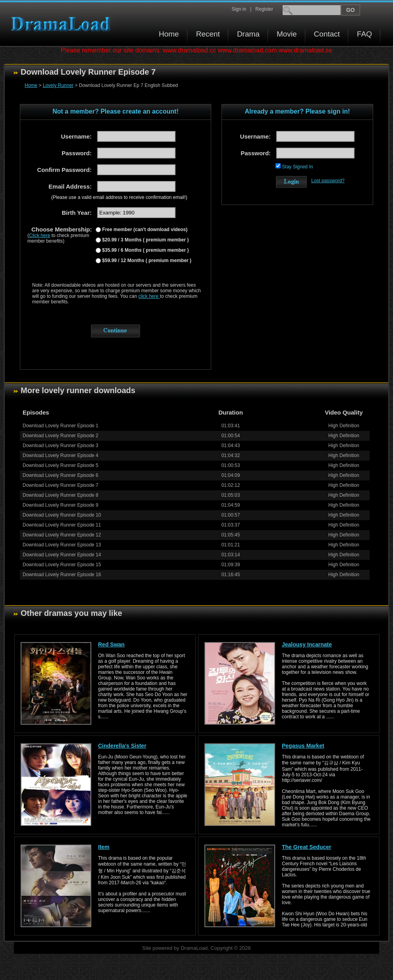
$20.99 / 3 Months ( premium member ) (145, 240)
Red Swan (111, 644)
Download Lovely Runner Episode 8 (61, 495)
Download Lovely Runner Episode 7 (61, 485)
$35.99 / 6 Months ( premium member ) (145, 250)
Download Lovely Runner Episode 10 (62, 515)
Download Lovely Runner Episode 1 (61, 426)
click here (149, 296)
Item (104, 847)
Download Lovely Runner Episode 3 (61, 446)
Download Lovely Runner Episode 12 (62, 535)
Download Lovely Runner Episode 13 (62, 545)
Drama (248, 34)
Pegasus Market (303, 746)
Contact (327, 34)
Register (264, 9)
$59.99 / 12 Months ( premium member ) (146, 260)
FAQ (364, 34)
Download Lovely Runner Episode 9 (61, 505)
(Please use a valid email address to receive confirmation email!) (119, 197)
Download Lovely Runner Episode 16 (62, 575)
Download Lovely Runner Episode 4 (61, 455)
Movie (287, 34)
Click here (39, 235)
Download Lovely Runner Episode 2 (61, 436)
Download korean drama (63, 24)
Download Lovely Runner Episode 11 (62, 525)
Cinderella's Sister (122, 746)
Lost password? (328, 181)
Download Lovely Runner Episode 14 (62, 555)
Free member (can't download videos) (144, 230)
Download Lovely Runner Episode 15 (62, 565)
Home (169, 34)
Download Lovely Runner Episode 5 (61, 465)
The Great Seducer (307, 847)
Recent (208, 34)
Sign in (239, 9)
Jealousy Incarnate (307, 644)
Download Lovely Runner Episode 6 (61, 475)
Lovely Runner (58, 85)
